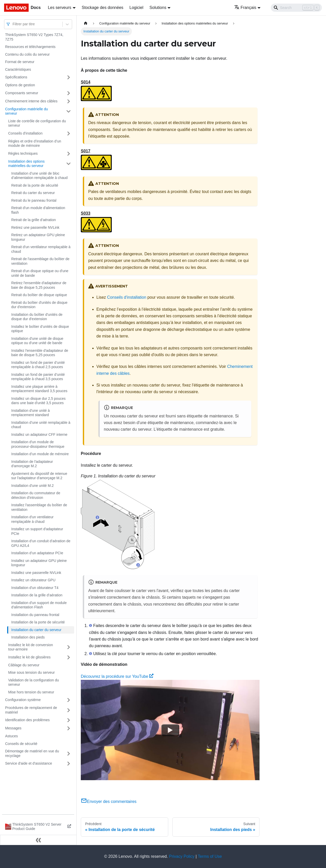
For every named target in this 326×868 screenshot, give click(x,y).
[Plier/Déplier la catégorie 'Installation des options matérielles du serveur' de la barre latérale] (69, 164)
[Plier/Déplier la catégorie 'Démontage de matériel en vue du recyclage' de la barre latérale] (69, 754)
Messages (13, 728)
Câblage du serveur (24, 665)
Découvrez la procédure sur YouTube (117, 676)
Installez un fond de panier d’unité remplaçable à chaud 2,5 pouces (38, 365)
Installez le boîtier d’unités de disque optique (40, 329)
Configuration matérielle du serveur (26, 111)
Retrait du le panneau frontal (34, 200)
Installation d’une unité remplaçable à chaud (41, 425)
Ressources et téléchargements (30, 47)
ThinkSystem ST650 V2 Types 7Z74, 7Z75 (34, 37)
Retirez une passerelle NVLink (35, 227)
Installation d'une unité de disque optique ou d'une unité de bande (37, 341)
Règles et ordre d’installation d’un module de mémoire (35, 143)
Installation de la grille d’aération (37, 595)
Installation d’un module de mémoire (40, 454)
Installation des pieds (28, 637)
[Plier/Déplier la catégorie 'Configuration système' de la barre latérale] (69, 700)
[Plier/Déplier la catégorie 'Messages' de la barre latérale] (69, 728)
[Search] (296, 8)
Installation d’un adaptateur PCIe (37, 553)
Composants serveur (22, 93)
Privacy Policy (182, 856)
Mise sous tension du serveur (31, 672)
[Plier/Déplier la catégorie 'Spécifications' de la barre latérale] (69, 77)
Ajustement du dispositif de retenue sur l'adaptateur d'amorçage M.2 (39, 476)
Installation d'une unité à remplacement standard (31, 413)
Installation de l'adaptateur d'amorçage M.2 (32, 464)
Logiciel (136, 8)
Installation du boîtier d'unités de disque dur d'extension (37, 317)
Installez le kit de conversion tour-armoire (31, 647)
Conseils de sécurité (21, 744)
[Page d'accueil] (86, 23)
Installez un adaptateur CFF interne (39, 435)
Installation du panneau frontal (35, 615)
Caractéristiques (18, 69)
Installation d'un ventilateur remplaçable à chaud (32, 519)
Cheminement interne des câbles (31, 101)
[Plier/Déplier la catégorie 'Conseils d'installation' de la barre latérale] (69, 134)
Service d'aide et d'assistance (29, 763)
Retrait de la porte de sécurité (35, 185)
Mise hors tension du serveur (31, 692)
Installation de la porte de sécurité (38, 622)
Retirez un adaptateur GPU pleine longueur (38, 237)
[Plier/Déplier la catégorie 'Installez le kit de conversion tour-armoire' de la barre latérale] (69, 647)
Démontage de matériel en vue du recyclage (32, 753)
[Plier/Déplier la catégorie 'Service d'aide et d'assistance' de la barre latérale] (69, 764)
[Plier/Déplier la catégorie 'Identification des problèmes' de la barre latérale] (69, 720)
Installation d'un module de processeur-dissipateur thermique (38, 444)
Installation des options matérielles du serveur (26, 164)
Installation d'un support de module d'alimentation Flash (39, 605)
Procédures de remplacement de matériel (31, 710)
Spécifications (16, 77)
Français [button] (245, 8)
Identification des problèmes (27, 720)
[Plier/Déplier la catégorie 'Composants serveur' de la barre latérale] (69, 93)
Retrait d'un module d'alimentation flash (38, 210)
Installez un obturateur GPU (33, 580)
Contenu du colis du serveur (27, 54)
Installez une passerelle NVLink (36, 573)
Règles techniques (23, 153)
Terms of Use (210, 856)
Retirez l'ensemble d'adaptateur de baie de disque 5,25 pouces (39, 285)
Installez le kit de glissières (29, 657)
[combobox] (13, 24)
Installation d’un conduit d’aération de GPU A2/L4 (41, 543)
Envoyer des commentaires (109, 801)
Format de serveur (20, 62)
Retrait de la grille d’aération (33, 220)
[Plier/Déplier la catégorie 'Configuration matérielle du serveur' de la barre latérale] (69, 111)
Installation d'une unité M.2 (32, 486)
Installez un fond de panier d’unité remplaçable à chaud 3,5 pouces (38, 377)
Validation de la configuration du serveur (33, 682)
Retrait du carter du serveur (33, 193)
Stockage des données (103, 8)
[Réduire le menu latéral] (38, 840)
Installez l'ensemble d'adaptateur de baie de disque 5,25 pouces (40, 353)
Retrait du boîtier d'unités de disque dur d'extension (39, 305)
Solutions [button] (158, 8)
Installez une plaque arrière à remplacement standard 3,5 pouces (39, 389)
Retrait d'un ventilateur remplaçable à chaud (41, 249)
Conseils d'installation (25, 133)
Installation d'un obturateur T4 (35, 588)
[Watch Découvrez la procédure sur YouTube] (170, 730)
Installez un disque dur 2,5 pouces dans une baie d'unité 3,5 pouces (38, 401)
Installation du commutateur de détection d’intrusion (36, 495)
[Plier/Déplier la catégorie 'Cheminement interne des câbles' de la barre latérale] (69, 101)
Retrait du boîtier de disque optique (39, 295)
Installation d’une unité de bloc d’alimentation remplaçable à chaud (39, 176)
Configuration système (23, 700)
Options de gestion (20, 85)
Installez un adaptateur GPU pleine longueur (39, 563)
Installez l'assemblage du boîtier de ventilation (39, 507)
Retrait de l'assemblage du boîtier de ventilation (40, 261)
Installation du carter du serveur (36, 630)
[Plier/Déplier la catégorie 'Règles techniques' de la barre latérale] (69, 154)
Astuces (12, 736)
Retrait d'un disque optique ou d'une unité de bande (40, 273)
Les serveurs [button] (60, 8)
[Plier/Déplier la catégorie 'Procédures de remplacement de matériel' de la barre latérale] (69, 710)
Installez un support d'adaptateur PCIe (37, 531)
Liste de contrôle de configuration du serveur (37, 123)
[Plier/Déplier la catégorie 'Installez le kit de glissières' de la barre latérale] (69, 657)
